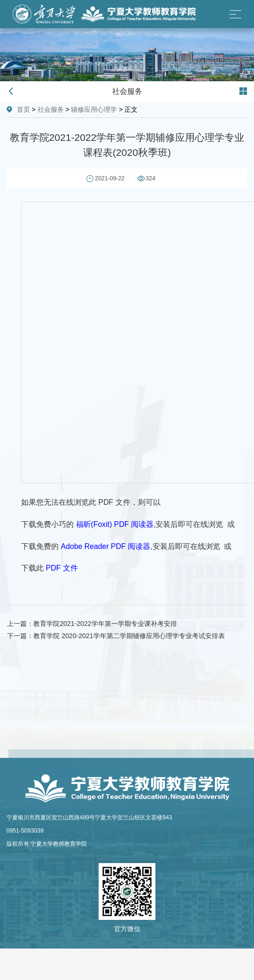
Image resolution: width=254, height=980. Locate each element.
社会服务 (51, 109)
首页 (23, 109)
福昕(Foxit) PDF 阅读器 (115, 524)
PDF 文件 (62, 568)
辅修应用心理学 (94, 109)
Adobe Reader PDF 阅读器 (106, 546)
